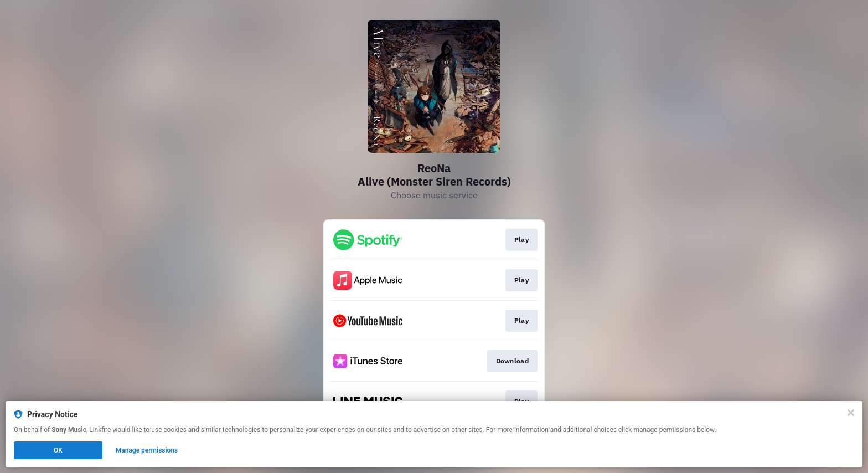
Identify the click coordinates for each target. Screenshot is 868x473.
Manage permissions (147, 450)
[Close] (851, 413)
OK (58, 450)
